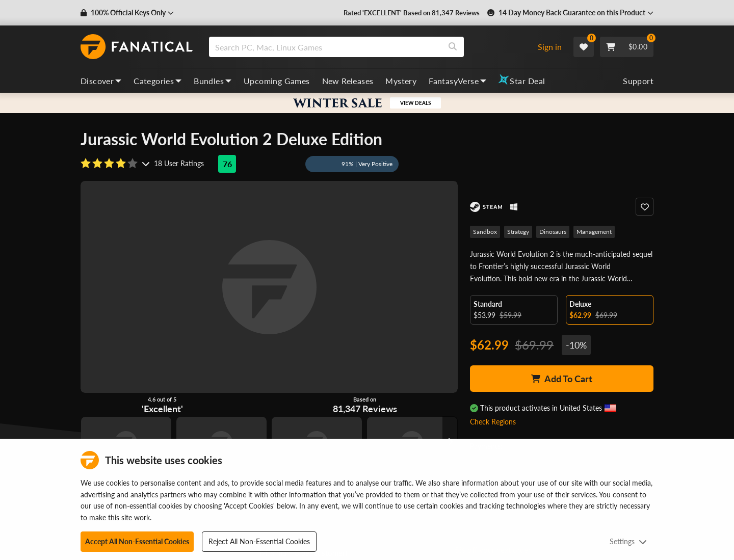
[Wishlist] (584, 47)
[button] (127, 13)
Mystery (401, 81)
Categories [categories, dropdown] (158, 81)
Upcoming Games (277, 81)
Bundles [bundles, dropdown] (213, 81)
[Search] (453, 47)
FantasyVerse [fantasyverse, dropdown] (457, 81)
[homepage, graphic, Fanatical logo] (137, 47)
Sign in (550, 47)
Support (638, 81)
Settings (628, 541)
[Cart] (627, 47)
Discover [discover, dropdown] (101, 81)
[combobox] (369, 47)
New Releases (348, 81)
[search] (325, 47)
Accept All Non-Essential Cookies (137, 541)
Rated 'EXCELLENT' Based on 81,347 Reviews (412, 13)
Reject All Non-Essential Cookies (259, 541)
